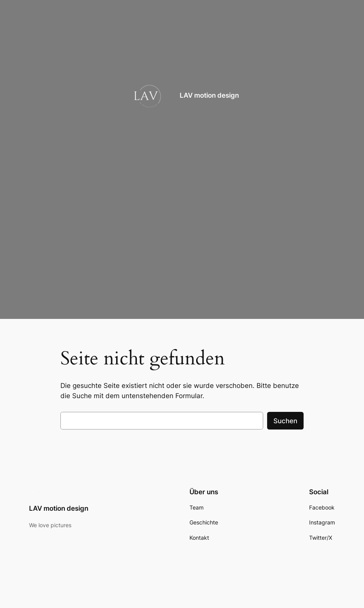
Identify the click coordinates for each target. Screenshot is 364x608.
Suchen (285, 421)
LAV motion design (209, 95)
